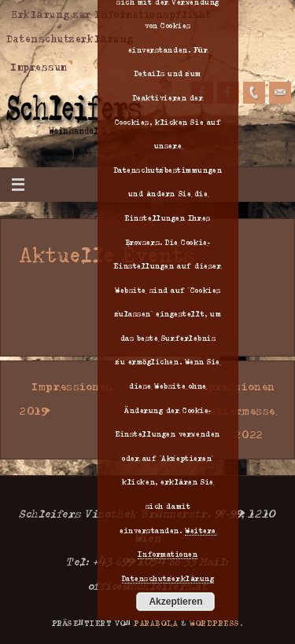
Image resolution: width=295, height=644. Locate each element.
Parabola (156, 623)
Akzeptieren (175, 602)
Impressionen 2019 (66, 398)
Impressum (39, 67)
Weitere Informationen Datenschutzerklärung (169, 554)
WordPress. (216, 623)
